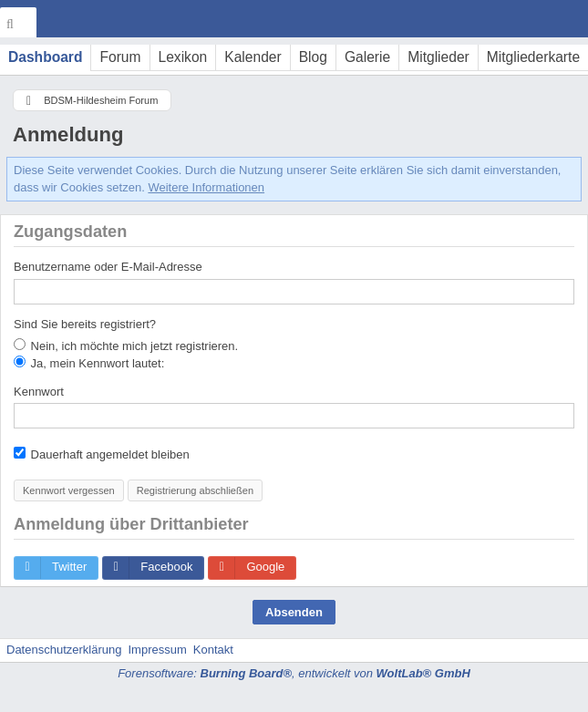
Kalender (253, 57)
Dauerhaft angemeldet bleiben (102, 454)
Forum (120, 57)
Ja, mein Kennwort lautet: (89, 363)
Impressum (157, 650)
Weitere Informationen (206, 187)
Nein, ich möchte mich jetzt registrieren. (126, 346)
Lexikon (183, 57)
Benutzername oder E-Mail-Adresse (108, 267)
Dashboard (45, 57)
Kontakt (213, 650)
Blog (313, 57)
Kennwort (39, 392)
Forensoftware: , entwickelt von (294, 673)
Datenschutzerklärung (64, 650)
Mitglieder (438, 57)
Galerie (367, 57)
